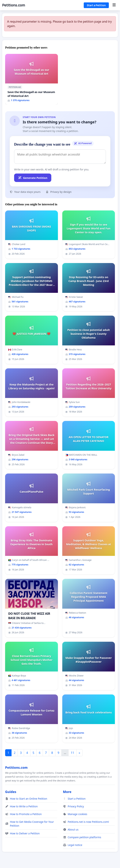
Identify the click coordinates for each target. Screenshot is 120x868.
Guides (11, 792)
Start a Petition (96, 5)
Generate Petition (33, 178)
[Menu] (114, 5)
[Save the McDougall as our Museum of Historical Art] (32, 79)
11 (72, 753)
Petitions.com (14, 5)
